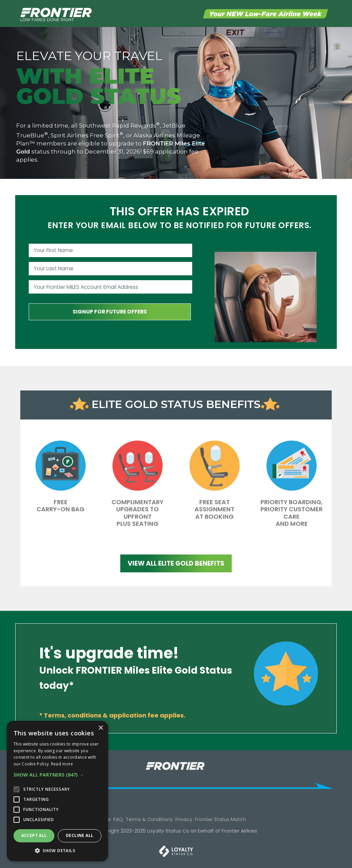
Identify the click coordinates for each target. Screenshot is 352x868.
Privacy (184, 819)
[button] (57, 775)
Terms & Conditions (149, 819)
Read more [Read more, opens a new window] (62, 764)
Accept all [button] (34, 835)
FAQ (118, 819)
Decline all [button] (80, 835)
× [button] (100, 728)
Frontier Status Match (220, 819)
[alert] (57, 791)
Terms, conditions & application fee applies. (115, 715)
